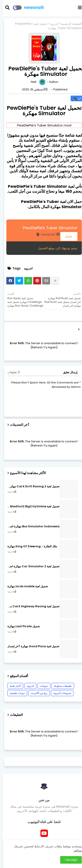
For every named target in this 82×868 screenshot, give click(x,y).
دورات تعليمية (14, 693)
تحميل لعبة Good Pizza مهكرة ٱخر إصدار (30, 646)
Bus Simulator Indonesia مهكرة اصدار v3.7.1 (30, 526)
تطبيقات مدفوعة (60, 686)
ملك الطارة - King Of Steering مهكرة (29, 546)
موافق (75, 850)
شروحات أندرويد (59, 693)
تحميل (66, 236)
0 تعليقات (11, 372)
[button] (7, 8)
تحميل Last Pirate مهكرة (21, 626)
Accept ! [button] (68, 860)
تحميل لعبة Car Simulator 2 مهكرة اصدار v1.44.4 (30, 566)
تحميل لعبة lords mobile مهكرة (25, 586)
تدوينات (41, 686)
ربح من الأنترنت (36, 693)
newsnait (31, 7)
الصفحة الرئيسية (68, 24)
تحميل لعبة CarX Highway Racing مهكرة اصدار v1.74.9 (30, 606)
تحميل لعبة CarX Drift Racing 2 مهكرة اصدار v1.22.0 (30, 486)
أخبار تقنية (12, 686)
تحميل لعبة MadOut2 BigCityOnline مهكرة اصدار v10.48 (30, 506)
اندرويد (51, 24)
